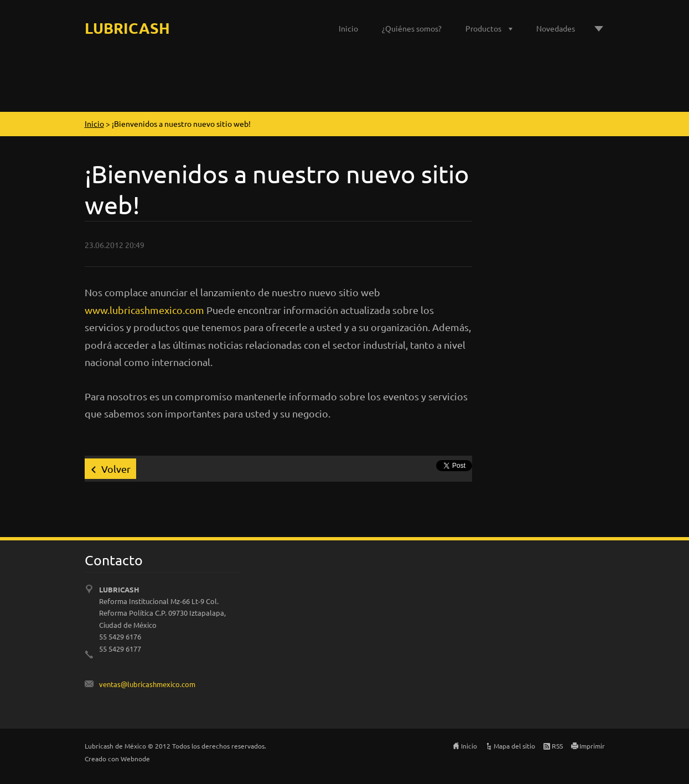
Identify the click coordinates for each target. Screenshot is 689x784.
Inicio (348, 28)
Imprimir (592, 746)
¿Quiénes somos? (412, 28)
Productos (483, 28)
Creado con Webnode (117, 759)
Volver (116, 469)
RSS (557, 746)
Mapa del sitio (514, 746)
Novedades (556, 28)
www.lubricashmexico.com (144, 310)
